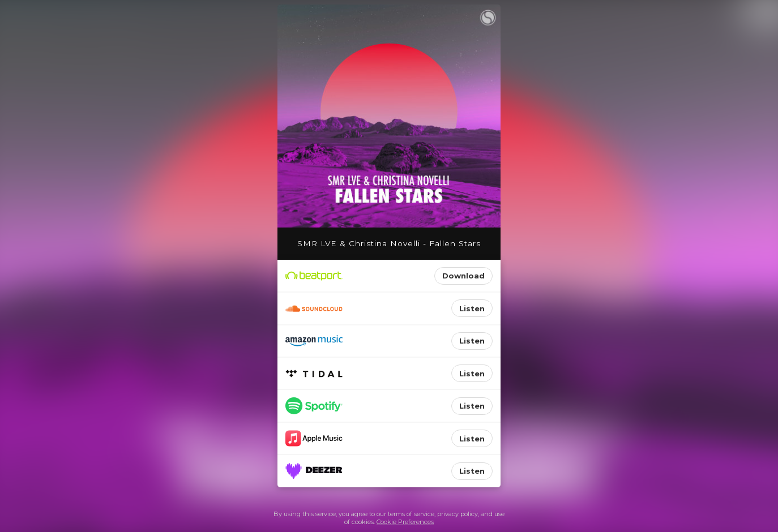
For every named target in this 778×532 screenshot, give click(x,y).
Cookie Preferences (405, 522)
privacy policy (458, 514)
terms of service (411, 514)
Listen (472, 308)
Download (463, 276)
